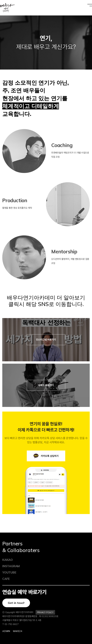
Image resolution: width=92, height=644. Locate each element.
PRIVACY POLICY (45, 612)
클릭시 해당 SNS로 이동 (37, 304)
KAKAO (8, 560)
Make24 (18, 631)
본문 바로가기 (0, 0)
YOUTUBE (9, 572)
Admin (6, 631)
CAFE (6, 579)
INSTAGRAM (11, 566)
